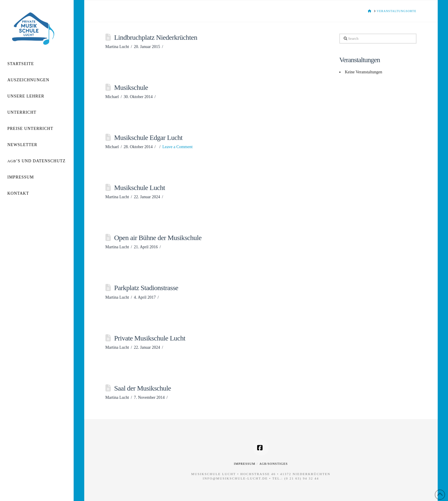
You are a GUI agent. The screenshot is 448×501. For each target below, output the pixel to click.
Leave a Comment (177, 147)
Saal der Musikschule (142, 388)
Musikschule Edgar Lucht (148, 138)
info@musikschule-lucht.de (235, 478)
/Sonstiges (274, 464)
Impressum (245, 464)
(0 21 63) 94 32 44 (302, 478)
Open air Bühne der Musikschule (158, 238)
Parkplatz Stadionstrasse (146, 288)
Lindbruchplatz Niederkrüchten (156, 37)
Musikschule (131, 87)
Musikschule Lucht (139, 188)
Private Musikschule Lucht (150, 338)
